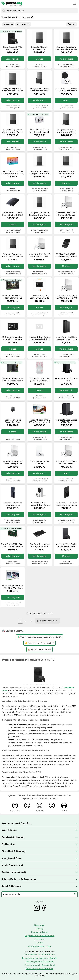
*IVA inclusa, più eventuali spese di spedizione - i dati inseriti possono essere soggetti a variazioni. (40, 975)
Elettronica (8, 844)
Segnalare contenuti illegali (39, 613)
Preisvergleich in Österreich (40, 962)
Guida (40, 943)
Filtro (71, 24)
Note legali (40, 925)
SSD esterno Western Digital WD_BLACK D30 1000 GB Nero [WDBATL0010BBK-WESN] (13, 338)
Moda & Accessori (12, 865)
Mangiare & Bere (11, 858)
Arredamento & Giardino (16, 823)
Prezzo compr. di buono (12, 31)
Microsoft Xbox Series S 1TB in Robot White (66, 90)
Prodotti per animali (14, 872)
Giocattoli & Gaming (13, 851)
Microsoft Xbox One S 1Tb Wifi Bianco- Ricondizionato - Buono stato (66, 463)
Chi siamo (40, 939)
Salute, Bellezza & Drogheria (19, 879)
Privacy (40, 929)
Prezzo (8, 24)
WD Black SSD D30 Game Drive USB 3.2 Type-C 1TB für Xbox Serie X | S (39, 297)
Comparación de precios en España (40, 958)
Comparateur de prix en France (40, 954)
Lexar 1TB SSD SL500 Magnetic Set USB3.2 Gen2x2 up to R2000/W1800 (13, 214)
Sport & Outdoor (11, 886)
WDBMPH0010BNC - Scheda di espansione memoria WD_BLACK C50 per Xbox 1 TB (66, 255)
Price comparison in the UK (40, 969)
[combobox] (42, 11)
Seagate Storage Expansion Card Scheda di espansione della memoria (39, 48)
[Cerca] (4, 11)
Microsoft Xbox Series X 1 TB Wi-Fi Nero (66, 545)
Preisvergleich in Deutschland (40, 965)
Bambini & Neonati (13, 837)
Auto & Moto (9, 830)
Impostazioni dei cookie (40, 946)
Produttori (23, 24)
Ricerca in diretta (40, 932)
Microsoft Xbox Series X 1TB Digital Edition (39, 338)
